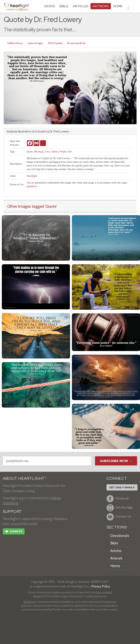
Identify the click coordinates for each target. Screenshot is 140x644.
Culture (54, 152)
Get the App (120, 508)
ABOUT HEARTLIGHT (24, 478)
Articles (81, 6)
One (70, 152)
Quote (30, 152)
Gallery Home (15, 43)
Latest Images (35, 43)
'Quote (51, 206)
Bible (64, 6)
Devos (50, 6)
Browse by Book (76, 43)
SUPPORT (12, 512)
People (63, 152)
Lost (47, 152)
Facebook (118, 499)
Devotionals (120, 536)
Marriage (39, 152)
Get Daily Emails (122, 487)
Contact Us (119, 517)
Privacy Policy (101, 586)
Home (115, 566)
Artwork (101, 6)
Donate (14, 532)
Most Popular (55, 43)
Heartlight (32, 176)
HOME (118, 6)
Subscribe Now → (116, 461)
